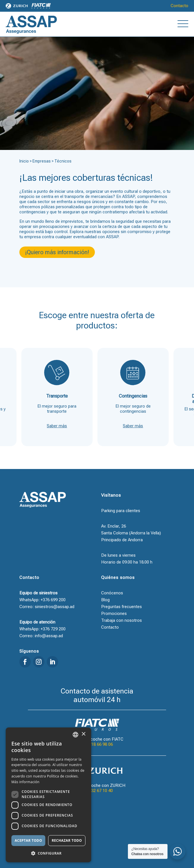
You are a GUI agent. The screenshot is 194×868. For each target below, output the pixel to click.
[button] (48, 853)
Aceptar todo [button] (28, 840)
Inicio (24, 161)
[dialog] (48, 795)
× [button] (83, 734)
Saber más (57, 426)
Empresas (42, 161)
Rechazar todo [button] (67, 840)
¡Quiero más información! (57, 252)
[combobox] (75, 735)
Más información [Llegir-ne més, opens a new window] (25, 782)
